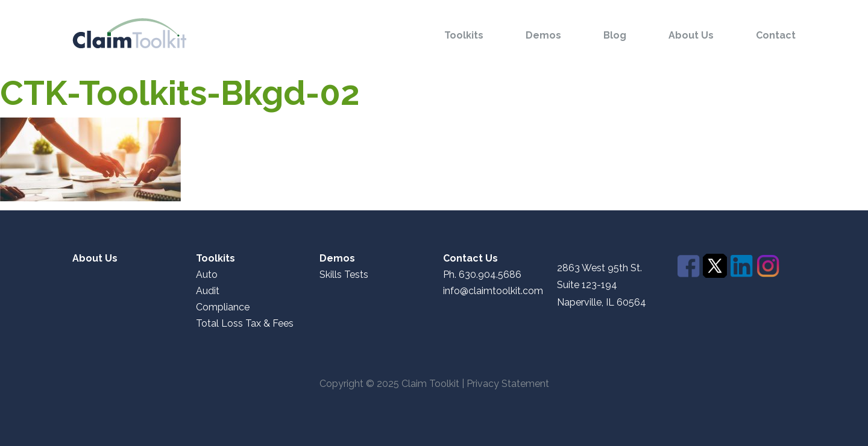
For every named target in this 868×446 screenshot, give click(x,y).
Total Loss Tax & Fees (245, 324)
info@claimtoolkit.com (493, 291)
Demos (543, 36)
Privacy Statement (508, 384)
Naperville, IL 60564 (602, 303)
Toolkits (464, 36)
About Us (691, 36)
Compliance (223, 307)
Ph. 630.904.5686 (482, 275)
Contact (776, 36)
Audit (208, 291)
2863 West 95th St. (599, 268)
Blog (615, 36)
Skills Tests (344, 275)
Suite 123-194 (587, 285)
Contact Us (470, 259)
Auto (207, 275)
